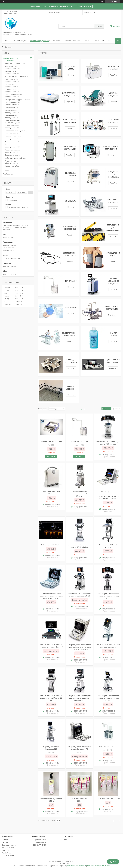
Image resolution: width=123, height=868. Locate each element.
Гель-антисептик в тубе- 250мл (80, 800)
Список (117, 409)
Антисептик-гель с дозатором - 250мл (51, 800)
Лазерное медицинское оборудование (113, 281)
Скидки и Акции (8, 856)
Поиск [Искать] (99, 27)
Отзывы (87, 41)
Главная (7, 41)
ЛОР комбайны (71, 281)
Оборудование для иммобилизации (113, 228)
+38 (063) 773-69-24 (39, 845)
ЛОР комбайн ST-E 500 (108, 747)
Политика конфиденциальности (99, 866)
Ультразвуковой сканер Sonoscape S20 (51, 748)
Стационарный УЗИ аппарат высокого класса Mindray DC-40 (51, 698)
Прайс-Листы (99, 41)
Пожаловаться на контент (77, 866)
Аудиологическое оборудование (12, 162)
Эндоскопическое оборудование (12, 127)
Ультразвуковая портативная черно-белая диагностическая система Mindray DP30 (80, 647)
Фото (110, 41)
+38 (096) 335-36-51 (39, 842)
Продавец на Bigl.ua (62, 863)
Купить (52, 457)
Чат (113, 862)
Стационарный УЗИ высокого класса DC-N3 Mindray (79, 546)
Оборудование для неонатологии (113, 174)
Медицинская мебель (13, 63)
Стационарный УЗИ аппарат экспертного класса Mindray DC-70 (108, 596)
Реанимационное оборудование (12, 117)
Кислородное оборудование (16, 100)
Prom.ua (72, 861)
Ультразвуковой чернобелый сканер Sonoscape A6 (79, 748)
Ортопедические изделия (15, 131)
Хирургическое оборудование (11, 67)
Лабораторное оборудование (11, 85)
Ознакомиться (84, 6)
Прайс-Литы (6, 853)
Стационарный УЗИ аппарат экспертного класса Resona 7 (51, 646)
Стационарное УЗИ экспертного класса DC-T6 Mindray (80, 494)
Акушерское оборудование (15, 76)
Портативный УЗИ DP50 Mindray (108, 546)
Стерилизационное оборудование (12, 90)
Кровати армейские (13, 166)
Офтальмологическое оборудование (13, 96)
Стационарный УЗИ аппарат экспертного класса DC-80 (80, 595)
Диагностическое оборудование (12, 80)
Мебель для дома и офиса (15, 158)
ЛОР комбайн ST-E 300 (80, 442)
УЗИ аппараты (71, 201)
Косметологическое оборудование (13, 151)
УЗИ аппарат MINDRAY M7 (51, 545)
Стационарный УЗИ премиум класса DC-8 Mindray (108, 443)
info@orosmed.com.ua (11, 259)
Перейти (71, 75)
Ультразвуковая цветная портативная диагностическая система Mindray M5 (51, 596)
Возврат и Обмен (8, 848)
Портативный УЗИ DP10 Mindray (51, 493)
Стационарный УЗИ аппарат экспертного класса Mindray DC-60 (108, 698)
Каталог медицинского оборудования (12, 59)
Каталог (5, 842)
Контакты (57, 41)
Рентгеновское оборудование (11, 112)
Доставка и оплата (72, 41)
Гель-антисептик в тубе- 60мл (108, 799)
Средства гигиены (12, 155)
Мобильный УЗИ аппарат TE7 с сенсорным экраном (108, 646)
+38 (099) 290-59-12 (39, 840)
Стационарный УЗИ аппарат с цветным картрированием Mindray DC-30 (80, 698)
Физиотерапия (71, 308)
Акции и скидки (20, 41)
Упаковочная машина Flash (51, 442)
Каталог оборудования (39, 41)
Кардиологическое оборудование (12, 72)
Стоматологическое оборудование (13, 146)
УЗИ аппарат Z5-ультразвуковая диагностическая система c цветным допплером (108, 495)
